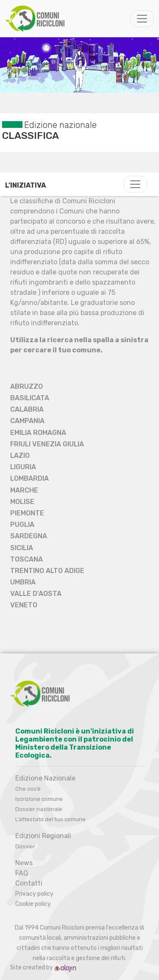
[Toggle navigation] (142, 19)
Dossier (25, 846)
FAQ (22, 873)
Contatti (29, 883)
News (24, 863)
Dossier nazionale (39, 809)
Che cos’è (28, 789)
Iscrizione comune (39, 799)
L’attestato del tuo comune (50, 819)
